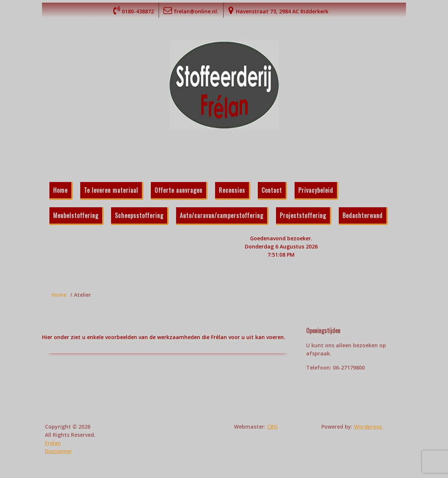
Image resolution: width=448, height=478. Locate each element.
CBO (272, 427)
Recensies (232, 190)
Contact (272, 190)
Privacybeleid (316, 190)
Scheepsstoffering (139, 215)
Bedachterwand (363, 215)
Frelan (53, 443)
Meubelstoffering (76, 215)
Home (60, 190)
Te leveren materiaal (111, 190)
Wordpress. (369, 427)
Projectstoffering (303, 215)
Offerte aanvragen (178, 190)
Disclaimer (59, 451)
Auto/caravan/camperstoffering (222, 215)
